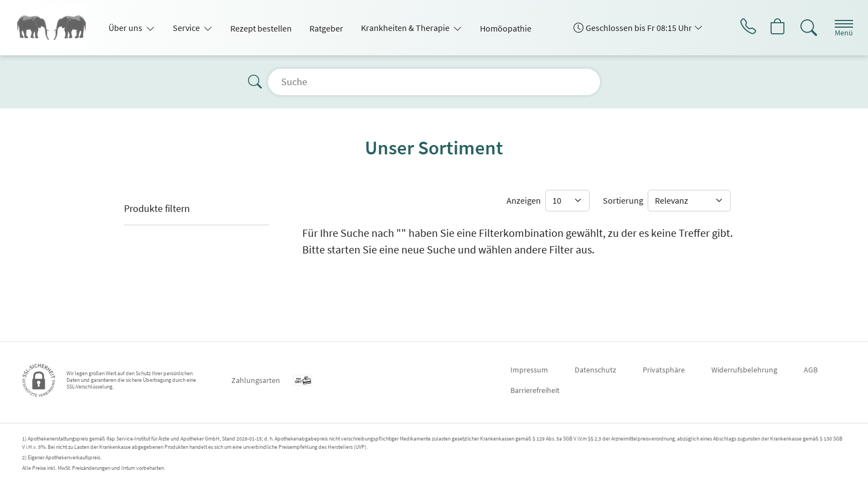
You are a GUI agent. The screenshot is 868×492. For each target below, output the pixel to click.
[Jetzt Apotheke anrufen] (746, 28)
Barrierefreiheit (535, 390)
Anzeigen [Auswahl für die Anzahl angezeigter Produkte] (524, 200)
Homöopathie (506, 28)
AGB (811, 370)
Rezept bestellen (261, 28)
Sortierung (623, 200)
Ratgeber (326, 28)
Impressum (529, 370)
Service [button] (187, 28)
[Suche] (807, 28)
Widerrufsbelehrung (744, 370)
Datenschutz (595, 370)
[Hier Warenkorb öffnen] (776, 28)
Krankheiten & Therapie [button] (406, 28)
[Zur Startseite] (56, 28)
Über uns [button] (126, 28)
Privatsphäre (664, 370)
